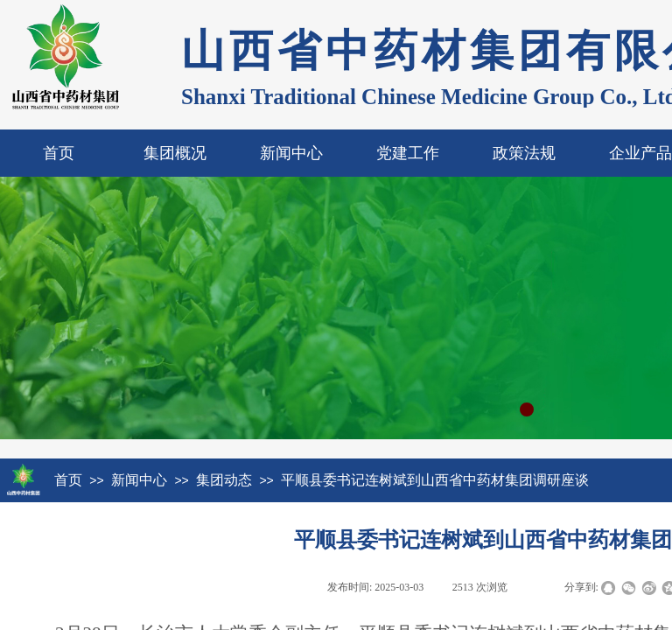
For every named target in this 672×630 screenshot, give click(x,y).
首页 (59, 153)
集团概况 (175, 153)
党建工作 (408, 153)
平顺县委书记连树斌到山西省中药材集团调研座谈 (435, 480)
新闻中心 (291, 153)
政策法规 (524, 153)
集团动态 (224, 480)
